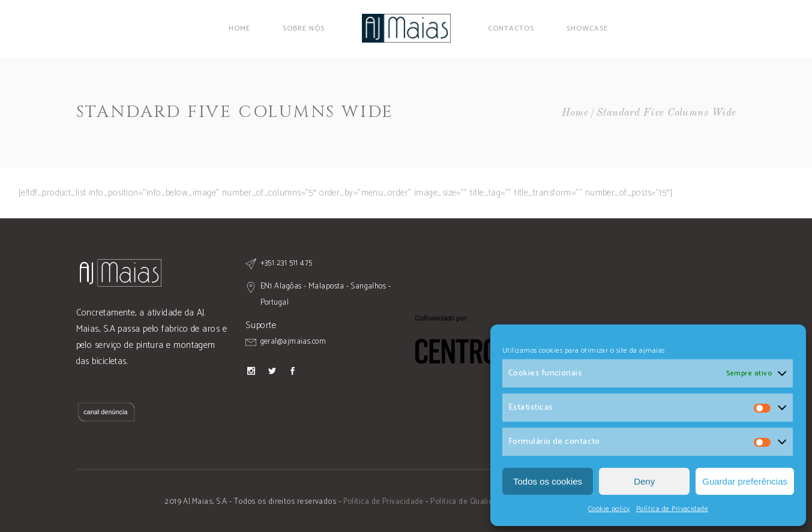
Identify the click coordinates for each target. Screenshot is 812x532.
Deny (644, 481)
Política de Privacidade (672, 509)
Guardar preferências (745, 481)
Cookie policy (609, 509)
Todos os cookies (548, 481)
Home (575, 113)
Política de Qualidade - (472, 502)
